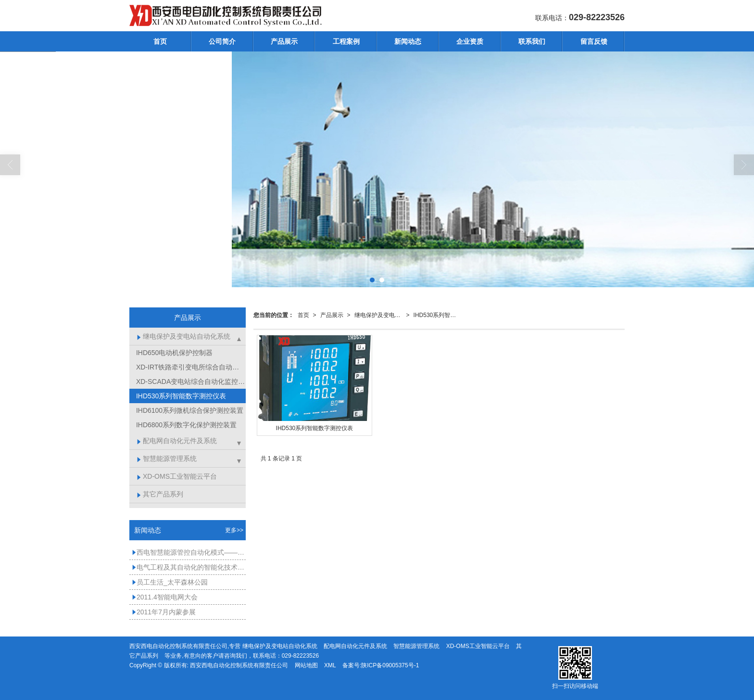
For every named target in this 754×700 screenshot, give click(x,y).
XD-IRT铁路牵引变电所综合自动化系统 (190, 367)
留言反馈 (594, 41)
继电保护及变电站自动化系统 (380, 315)
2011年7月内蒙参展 (164, 612)
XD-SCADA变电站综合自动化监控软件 (190, 382)
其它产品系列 (160, 494)
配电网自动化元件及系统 (177, 441)
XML (330, 665)
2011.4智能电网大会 (165, 597)
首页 (160, 41)
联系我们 (532, 41)
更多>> (234, 530)
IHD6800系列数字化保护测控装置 (185, 425)
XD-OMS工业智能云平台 (177, 476)
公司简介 (222, 41)
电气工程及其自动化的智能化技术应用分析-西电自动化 (189, 567)
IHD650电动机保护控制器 (173, 353)
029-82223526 (300, 656)
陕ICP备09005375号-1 (390, 665)
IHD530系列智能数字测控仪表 (440, 315)
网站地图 (306, 665)
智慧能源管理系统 (167, 458)
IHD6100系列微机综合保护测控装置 (189, 410)
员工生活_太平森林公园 (170, 582)
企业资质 (470, 41)
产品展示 (284, 41)
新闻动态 (408, 41)
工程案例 (346, 41)
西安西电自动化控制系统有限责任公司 (239, 665)
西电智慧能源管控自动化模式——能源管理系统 (189, 552)
